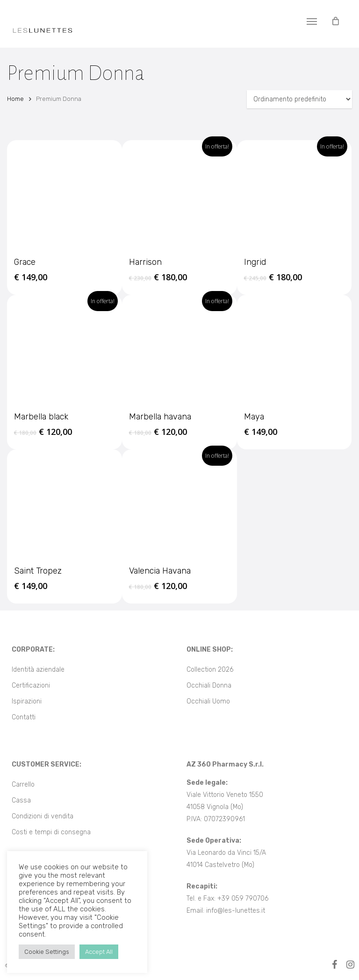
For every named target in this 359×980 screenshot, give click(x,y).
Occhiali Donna (209, 685)
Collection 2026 (210, 670)
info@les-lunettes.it (236, 911)
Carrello (23, 785)
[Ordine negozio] (299, 99)
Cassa (21, 800)
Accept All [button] (99, 952)
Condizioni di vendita (43, 816)
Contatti (24, 717)
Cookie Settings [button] (47, 952)
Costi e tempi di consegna (51, 832)
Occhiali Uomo (208, 701)
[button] (312, 21)
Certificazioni (31, 685)
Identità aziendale (38, 670)
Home (15, 99)
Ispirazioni (27, 701)
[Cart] (335, 21)
